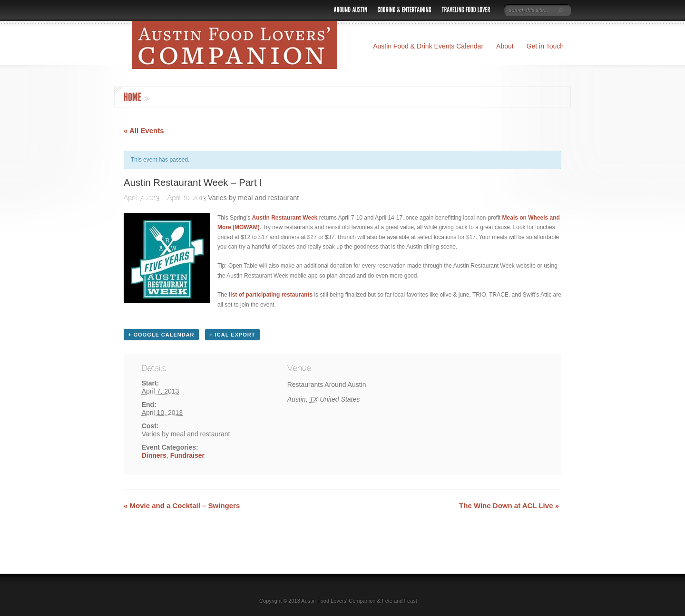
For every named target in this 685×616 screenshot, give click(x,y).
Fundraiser (187, 455)
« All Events (144, 130)
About (505, 46)
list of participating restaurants (271, 295)
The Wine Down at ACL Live (509, 505)
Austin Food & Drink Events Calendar (428, 46)
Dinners (154, 455)
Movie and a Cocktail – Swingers (182, 505)
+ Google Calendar (161, 335)
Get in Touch (545, 46)
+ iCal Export (232, 335)
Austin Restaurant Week (284, 218)
